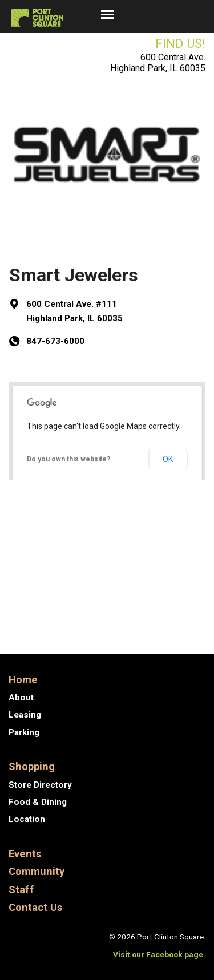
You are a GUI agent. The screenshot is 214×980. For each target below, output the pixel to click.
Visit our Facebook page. (159, 954)
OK (168, 459)
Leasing (25, 715)
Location (27, 819)
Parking (24, 732)
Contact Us (35, 907)
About (21, 698)
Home (23, 680)
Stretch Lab (166, 619)
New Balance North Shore (105, 588)
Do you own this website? (68, 459)
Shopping (32, 766)
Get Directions (57, 514)
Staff (21, 890)
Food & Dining (38, 802)
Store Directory (40, 785)
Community (37, 871)
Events (25, 854)
